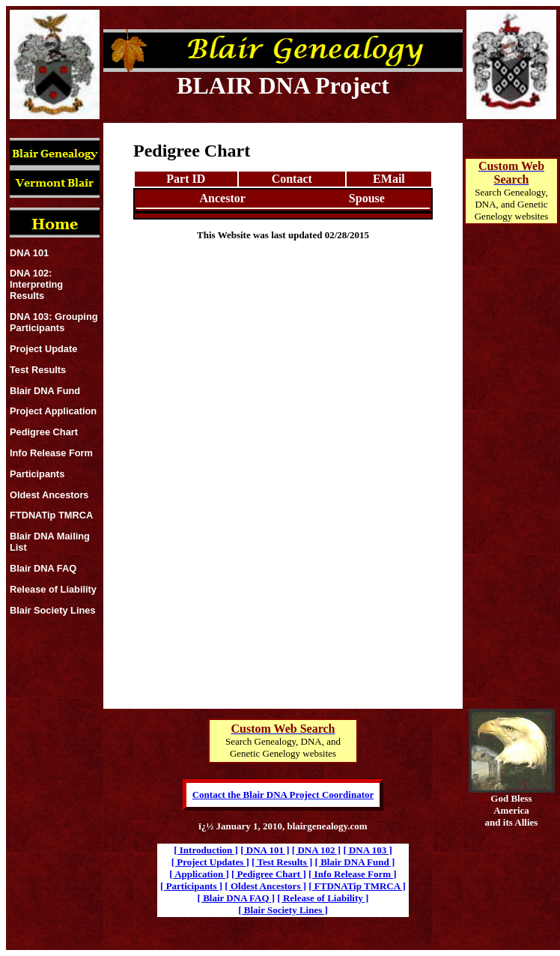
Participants (37, 474)
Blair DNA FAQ (43, 568)
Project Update (43, 349)
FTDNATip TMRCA (51, 515)
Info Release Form (51, 453)
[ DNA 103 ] (367, 850)
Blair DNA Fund (45, 391)
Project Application (53, 411)
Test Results (38, 370)
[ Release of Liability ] (323, 898)
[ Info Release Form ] (353, 874)
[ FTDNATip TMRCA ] (357, 886)
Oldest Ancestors (49, 495)
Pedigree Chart (44, 432)
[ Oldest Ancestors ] (265, 886)
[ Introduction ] (206, 850)
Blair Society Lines (53, 610)
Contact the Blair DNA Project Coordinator (283, 795)
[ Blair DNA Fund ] (355, 862)
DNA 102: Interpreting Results (36, 284)
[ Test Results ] (282, 862)
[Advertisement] (511, 484)
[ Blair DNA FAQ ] (237, 898)
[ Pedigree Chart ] (269, 874)
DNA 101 (29, 253)
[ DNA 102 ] (316, 850)
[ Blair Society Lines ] (283, 910)
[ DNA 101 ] (265, 850)
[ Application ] (199, 874)
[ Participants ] (191, 886)
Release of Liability (53, 589)
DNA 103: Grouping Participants (54, 322)
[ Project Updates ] (210, 862)
